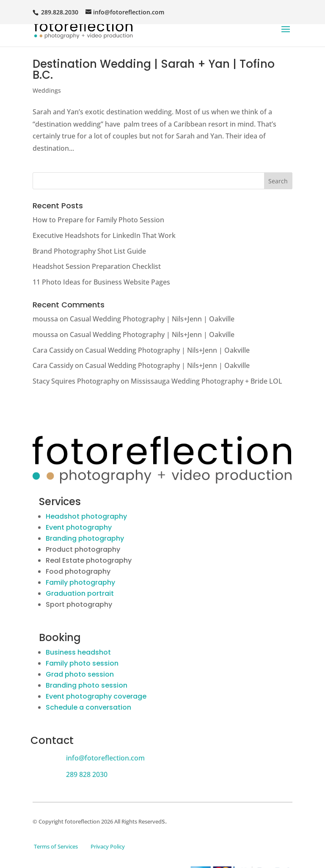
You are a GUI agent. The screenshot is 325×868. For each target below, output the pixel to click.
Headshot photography (86, 516)
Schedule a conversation (88, 707)
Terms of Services (56, 846)
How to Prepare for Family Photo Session (98, 220)
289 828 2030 (87, 774)
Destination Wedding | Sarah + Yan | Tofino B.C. (154, 69)
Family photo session (82, 663)
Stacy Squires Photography (76, 381)
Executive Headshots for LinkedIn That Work (104, 235)
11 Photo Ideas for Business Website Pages (101, 282)
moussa (45, 319)
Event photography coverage (96, 696)
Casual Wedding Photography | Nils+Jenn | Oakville (152, 319)
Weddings (47, 90)
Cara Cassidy (53, 350)
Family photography (80, 582)
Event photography (79, 527)
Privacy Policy (108, 846)
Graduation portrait (80, 593)
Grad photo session (80, 674)
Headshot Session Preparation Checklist (97, 266)
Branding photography (85, 538)
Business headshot (78, 652)
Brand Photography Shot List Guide (89, 251)
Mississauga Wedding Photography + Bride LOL (207, 381)
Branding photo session (87, 685)
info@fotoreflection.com (105, 758)
